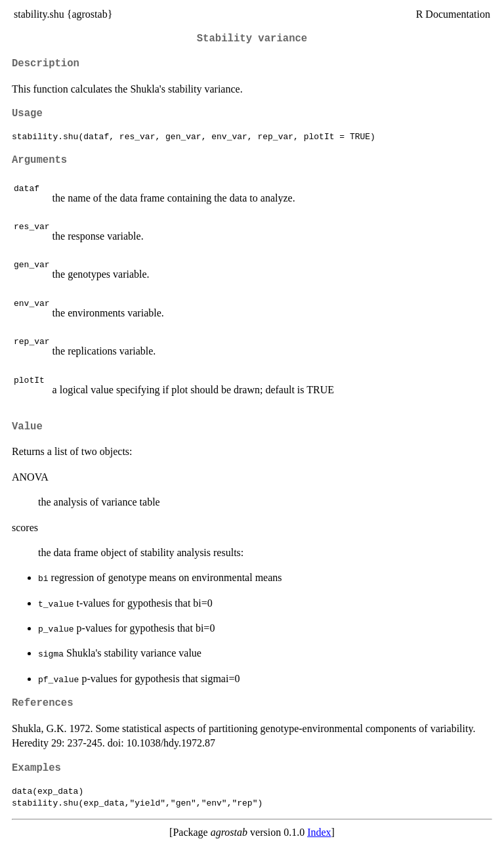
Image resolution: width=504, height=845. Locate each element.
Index (319, 832)
